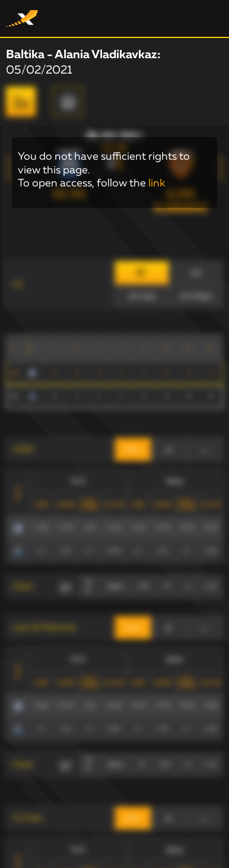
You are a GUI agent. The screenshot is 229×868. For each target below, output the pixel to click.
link (157, 183)
